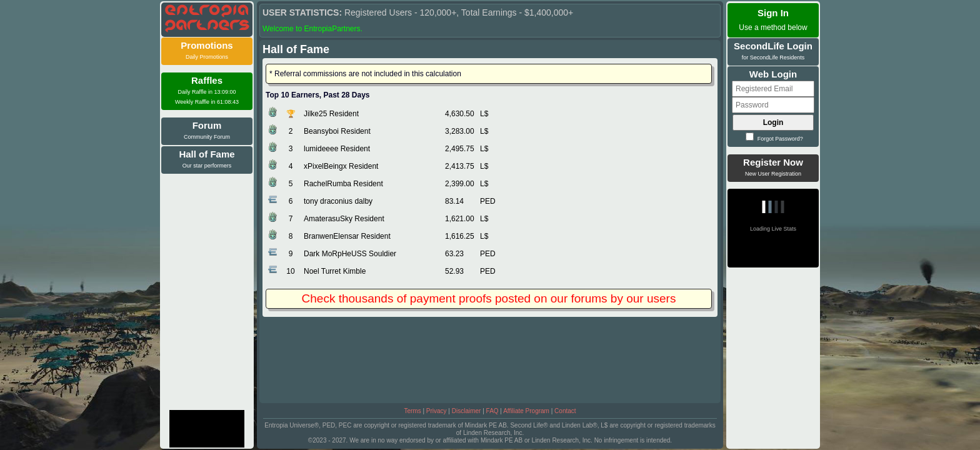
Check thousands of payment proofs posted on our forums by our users (489, 298)
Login (773, 122)
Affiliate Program (526, 411)
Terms (412, 411)
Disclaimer (467, 411)
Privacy (437, 411)
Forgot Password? (774, 139)
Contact (565, 411)
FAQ (492, 411)
